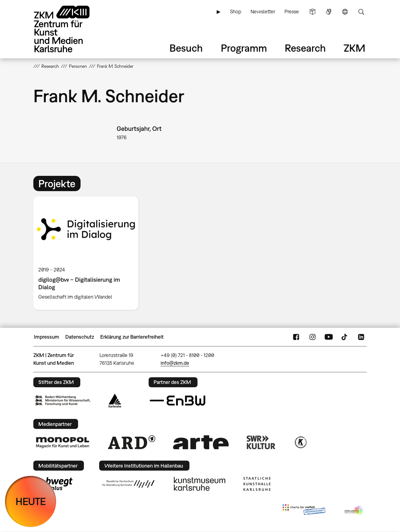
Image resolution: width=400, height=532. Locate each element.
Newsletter (263, 12)
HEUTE (31, 501)
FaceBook (296, 337)
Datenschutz (80, 337)
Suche (361, 12)
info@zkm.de (175, 363)
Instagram (312, 337)
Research (305, 48)
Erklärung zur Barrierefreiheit (132, 337)
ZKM (354, 48)
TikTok (345, 337)
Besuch (186, 48)
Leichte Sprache (312, 12)
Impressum (47, 337)
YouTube (329, 337)
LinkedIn (361, 337)
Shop (236, 12)
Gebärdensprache (329, 12)
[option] (88, 253)
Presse (292, 12)
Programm (244, 48)
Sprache (345, 12)
